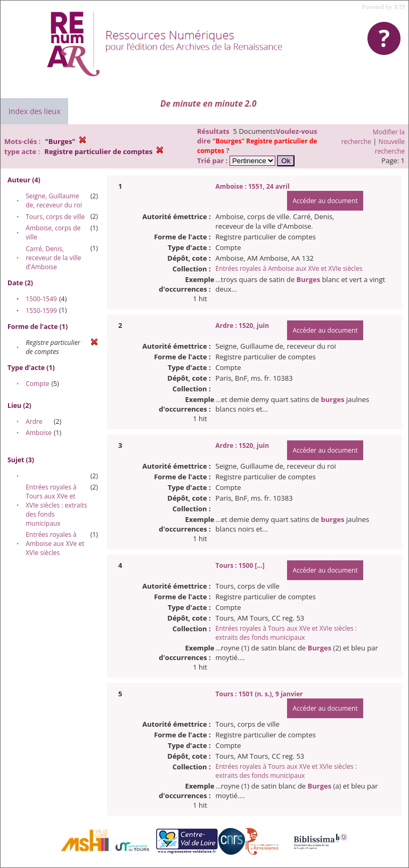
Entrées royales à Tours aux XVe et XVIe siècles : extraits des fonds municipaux (56, 505)
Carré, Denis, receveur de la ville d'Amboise (53, 258)
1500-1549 (41, 299)
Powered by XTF (384, 7)
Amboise (39, 433)
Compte (37, 384)
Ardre (34, 421)
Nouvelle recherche (390, 146)
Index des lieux (34, 111)
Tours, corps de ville (55, 217)
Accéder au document (325, 201)
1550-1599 (41, 311)
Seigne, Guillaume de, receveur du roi (54, 200)
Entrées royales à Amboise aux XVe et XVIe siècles (55, 544)
